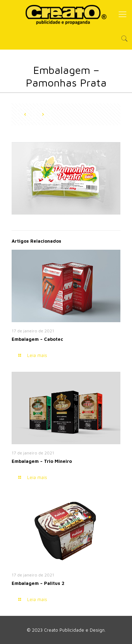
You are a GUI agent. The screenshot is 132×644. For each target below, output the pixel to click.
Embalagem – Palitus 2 (38, 583)
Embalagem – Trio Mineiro (42, 461)
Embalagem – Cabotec (37, 339)
